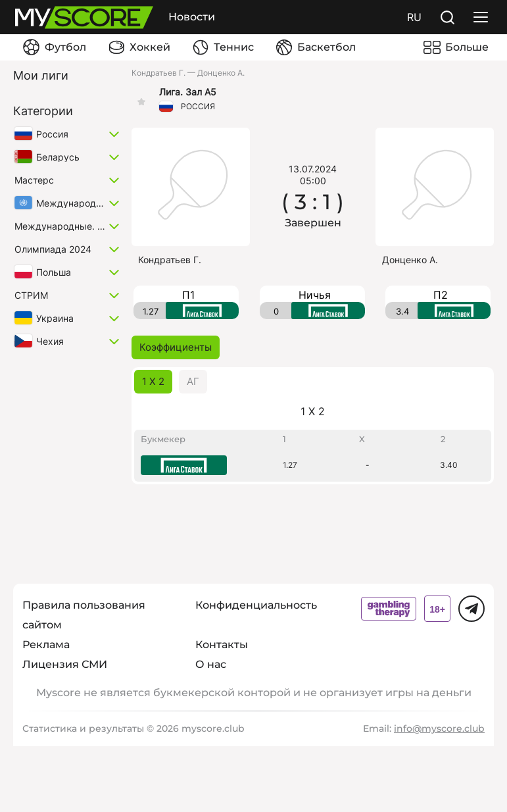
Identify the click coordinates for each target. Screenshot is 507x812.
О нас (211, 664)
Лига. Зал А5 (188, 92)
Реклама (46, 645)
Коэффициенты (176, 347)
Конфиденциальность (256, 605)
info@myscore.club (439, 728)
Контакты (222, 645)
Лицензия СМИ (65, 664)
